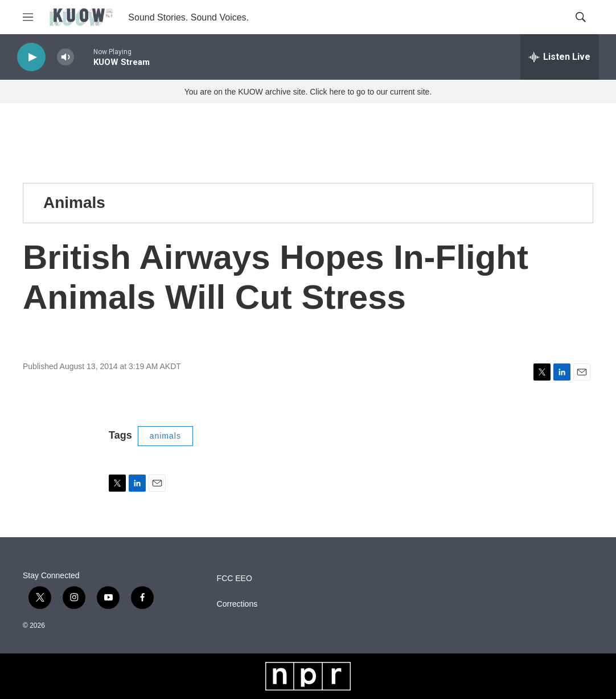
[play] (31, 57)
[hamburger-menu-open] (28, 17)
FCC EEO (235, 579)
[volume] (65, 57)
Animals (74, 203)
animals (165, 436)
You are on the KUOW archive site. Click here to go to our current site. (308, 92)
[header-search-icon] (581, 17)
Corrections (237, 604)
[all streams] (560, 57)
